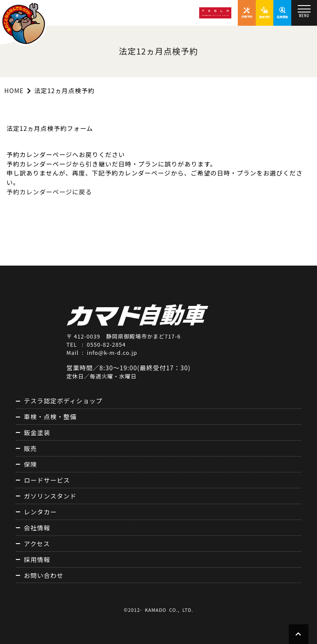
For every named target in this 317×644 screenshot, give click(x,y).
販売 (31, 448)
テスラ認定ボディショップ (63, 401)
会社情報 (37, 528)
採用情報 (37, 559)
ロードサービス (47, 480)
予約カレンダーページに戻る (49, 192)
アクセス (37, 543)
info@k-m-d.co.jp (112, 352)
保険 (31, 464)
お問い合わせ (44, 575)
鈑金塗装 (37, 432)
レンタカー (40, 512)
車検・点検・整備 (50, 416)
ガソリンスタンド (50, 496)
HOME (14, 90)
